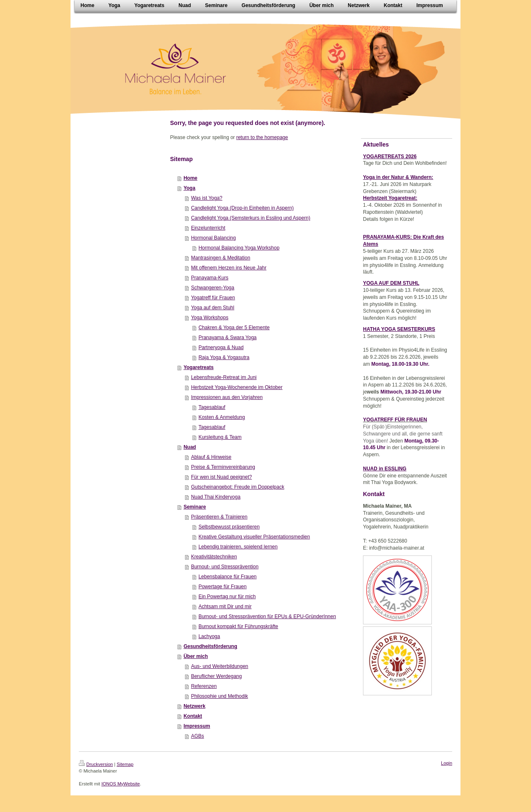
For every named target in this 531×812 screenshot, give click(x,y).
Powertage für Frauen (222, 587)
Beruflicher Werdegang (216, 676)
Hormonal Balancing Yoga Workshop (239, 248)
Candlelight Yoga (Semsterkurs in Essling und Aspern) (251, 218)
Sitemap (125, 764)
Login (447, 763)
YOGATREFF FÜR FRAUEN (395, 420)
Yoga (189, 188)
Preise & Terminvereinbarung (223, 467)
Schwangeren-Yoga (212, 288)
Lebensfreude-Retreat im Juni (224, 377)
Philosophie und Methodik (219, 696)
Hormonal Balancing (213, 238)
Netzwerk (194, 706)
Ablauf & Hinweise (211, 457)
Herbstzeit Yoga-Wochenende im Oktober (237, 387)
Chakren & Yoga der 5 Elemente (234, 328)
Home (190, 178)
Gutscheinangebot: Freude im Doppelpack (237, 487)
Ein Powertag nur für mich (227, 597)
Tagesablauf (212, 407)
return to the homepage (262, 137)
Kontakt (193, 716)
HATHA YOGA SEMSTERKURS (399, 329)
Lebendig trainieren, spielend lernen (238, 547)
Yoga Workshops (209, 318)
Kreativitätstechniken (214, 557)
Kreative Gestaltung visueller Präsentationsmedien (254, 537)
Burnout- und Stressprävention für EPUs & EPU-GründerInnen (267, 616)
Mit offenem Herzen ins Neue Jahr (229, 268)
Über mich (196, 656)
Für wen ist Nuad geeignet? (221, 477)
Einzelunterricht (208, 228)
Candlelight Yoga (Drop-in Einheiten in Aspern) (242, 208)
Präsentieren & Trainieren (219, 517)
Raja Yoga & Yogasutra (224, 357)
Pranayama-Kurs (209, 278)
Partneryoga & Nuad (221, 347)
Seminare (195, 507)
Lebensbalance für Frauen (227, 577)
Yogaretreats (198, 367)
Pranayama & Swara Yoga (227, 338)
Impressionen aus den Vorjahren (227, 397)
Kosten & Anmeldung (222, 417)
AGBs (197, 736)
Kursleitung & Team (220, 437)
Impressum (197, 726)
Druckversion (96, 764)
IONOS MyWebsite (121, 784)
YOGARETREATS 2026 (390, 157)
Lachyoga (209, 636)
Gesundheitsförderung (210, 646)
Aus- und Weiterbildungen (219, 666)
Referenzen (204, 686)
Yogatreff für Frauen (213, 298)
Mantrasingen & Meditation (220, 258)
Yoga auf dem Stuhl (212, 308)
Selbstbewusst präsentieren (229, 527)
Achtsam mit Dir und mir (225, 607)
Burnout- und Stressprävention (225, 567)
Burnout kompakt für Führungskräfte (238, 626)
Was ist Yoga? (207, 198)
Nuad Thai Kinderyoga (216, 497)
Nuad (190, 447)
